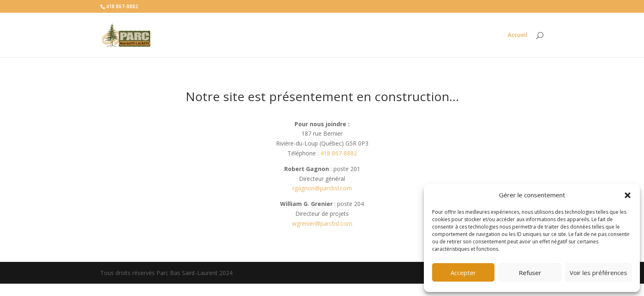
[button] (628, 195)
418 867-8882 (339, 153)
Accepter (463, 273)
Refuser (530, 273)
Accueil (517, 35)
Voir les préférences (598, 273)
